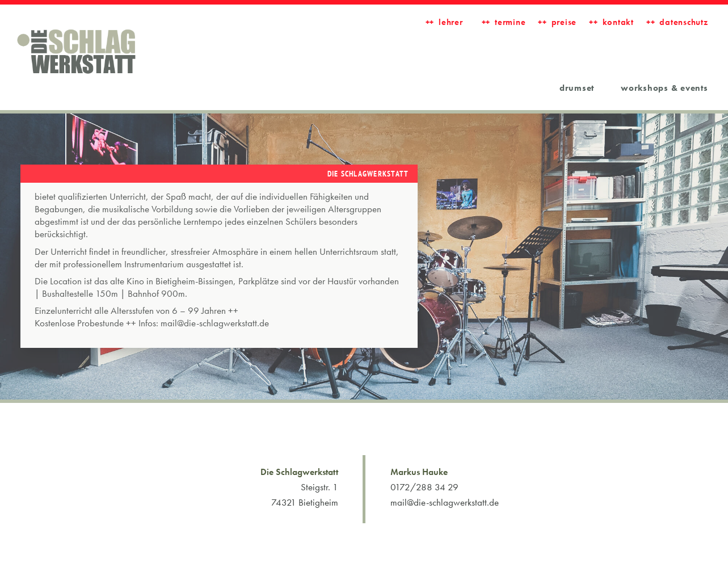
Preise (564, 22)
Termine (510, 22)
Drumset (577, 88)
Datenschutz (683, 22)
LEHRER (451, 22)
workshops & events (664, 88)
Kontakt (618, 22)
